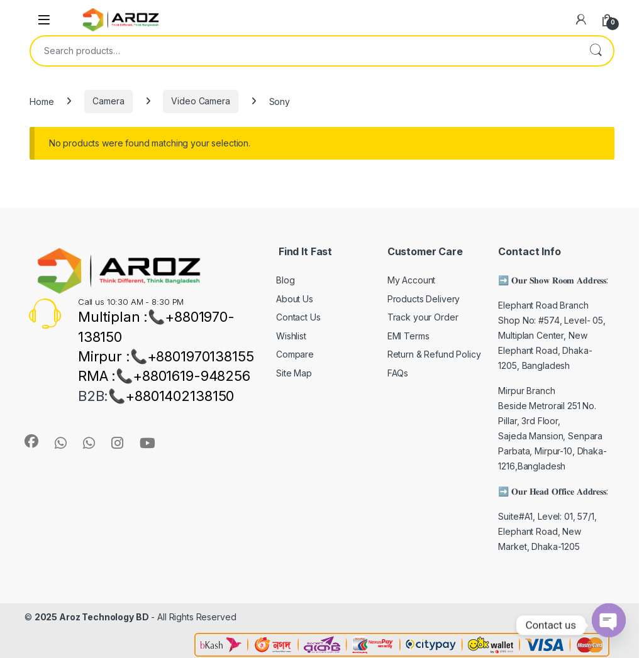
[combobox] (304, 51)
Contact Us (298, 317)
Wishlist (291, 336)
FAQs (398, 373)
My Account (412, 280)
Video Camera (200, 101)
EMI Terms (408, 336)
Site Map (294, 373)
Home (42, 101)
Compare (295, 354)
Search (596, 51)
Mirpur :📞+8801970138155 (166, 356)
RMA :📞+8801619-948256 (164, 376)
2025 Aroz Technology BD (92, 617)
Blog (285, 280)
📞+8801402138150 (171, 396)
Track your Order (423, 317)
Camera (108, 101)
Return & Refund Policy (434, 354)
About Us (295, 299)
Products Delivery (424, 299)
